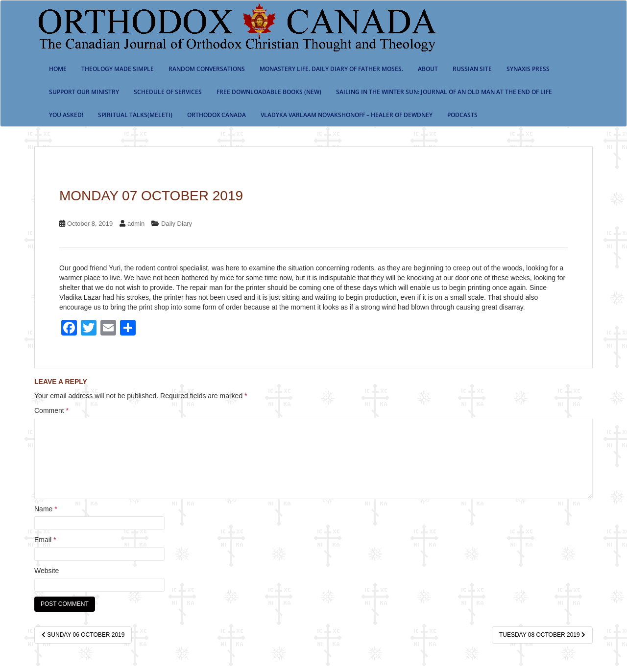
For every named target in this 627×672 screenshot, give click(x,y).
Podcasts (462, 115)
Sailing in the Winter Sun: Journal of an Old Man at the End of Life (444, 92)
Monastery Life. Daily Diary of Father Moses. (331, 69)
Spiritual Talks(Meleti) (135, 115)
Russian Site (472, 69)
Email (45, 540)
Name (46, 509)
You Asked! (66, 115)
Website (47, 571)
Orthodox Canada (217, 115)
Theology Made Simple (118, 69)
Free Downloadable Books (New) (269, 92)
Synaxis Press (528, 69)
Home (58, 69)
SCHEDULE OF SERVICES (168, 92)
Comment (51, 410)
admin (136, 224)
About (428, 69)
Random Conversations (207, 69)
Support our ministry (84, 92)
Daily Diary (177, 224)
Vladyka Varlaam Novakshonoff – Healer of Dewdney (347, 115)
